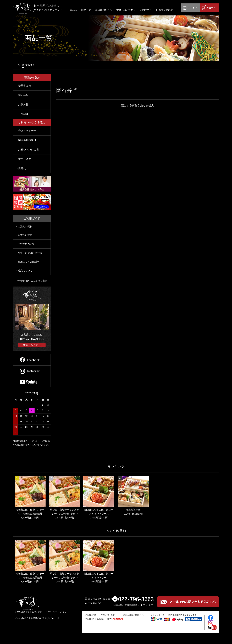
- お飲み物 (23, 105)
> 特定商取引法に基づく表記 (32, 281)
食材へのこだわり (126, 10)
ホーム (16, 65)
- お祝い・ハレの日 (28, 150)
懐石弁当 (30, 65)
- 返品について (24, 271)
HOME (73, 10)
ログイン (192, 8)
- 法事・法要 (24, 159)
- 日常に (21, 168)
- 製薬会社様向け (26, 140)
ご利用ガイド (147, 10)
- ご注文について (26, 244)
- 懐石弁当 (23, 95)
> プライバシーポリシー (57, 612)
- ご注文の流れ (24, 226)
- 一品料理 (23, 114)
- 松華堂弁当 (24, 86)
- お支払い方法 (24, 235)
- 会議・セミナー (26, 131)
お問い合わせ (166, 10)
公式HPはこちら (32, 345)
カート (211, 8)
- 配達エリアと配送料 (28, 262)
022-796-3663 (32, 339)
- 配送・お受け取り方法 (29, 253)
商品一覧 (86, 10)
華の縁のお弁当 (104, 10)
